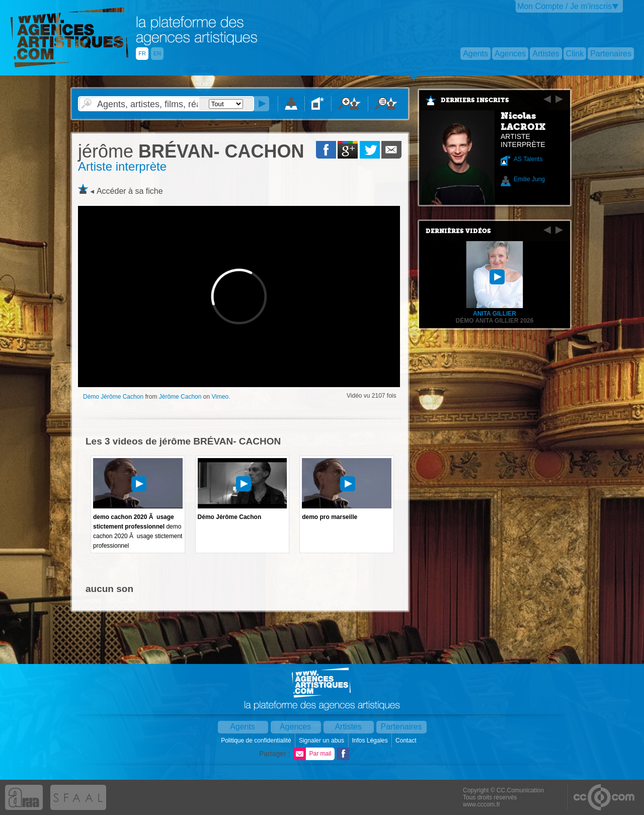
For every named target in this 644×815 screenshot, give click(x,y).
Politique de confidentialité (257, 740)
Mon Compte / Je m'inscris (565, 6)
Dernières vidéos (458, 231)
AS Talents (528, 159)
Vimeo (220, 397)
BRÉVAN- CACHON (191, 151)
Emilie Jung (529, 179)
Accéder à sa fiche (130, 191)
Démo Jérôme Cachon (113, 397)
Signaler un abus (322, 740)
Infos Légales (371, 740)
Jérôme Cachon (180, 397)
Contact (407, 740)
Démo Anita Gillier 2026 (495, 321)
